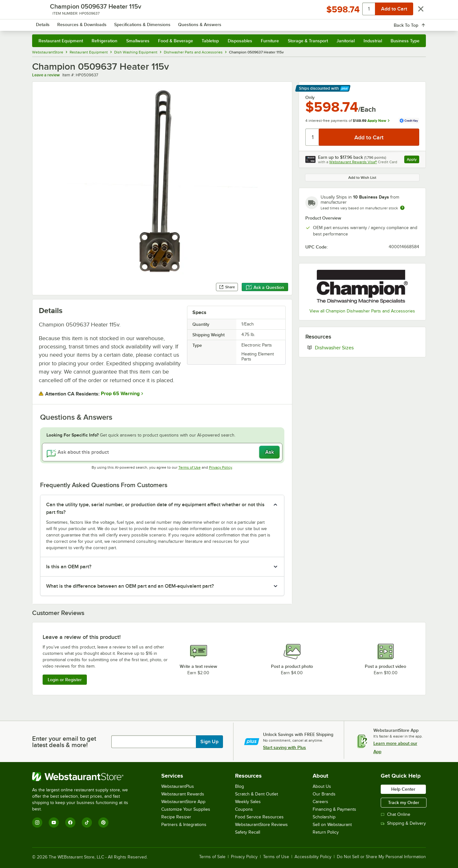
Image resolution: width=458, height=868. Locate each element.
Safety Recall (248, 832)
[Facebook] (70, 822)
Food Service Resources (259, 817)
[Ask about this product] (162, 452)
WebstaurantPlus (178, 786)
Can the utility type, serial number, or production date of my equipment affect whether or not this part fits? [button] (155, 508)
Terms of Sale (212, 857)
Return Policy (326, 832)
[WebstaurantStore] (84, 777)
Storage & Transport (308, 41)
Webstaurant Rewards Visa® (353, 162)
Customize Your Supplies (186, 809)
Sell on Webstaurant (332, 825)
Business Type (405, 41)
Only (310, 97)
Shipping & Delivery (403, 823)
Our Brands (324, 794)
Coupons (244, 809)
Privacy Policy (221, 467)
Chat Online (396, 814)
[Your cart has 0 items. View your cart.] (416, 22)
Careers (320, 802)
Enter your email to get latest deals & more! (64, 742)
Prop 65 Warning (120, 394)
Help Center (403, 789)
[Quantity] (312, 137)
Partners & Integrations (184, 825)
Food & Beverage (176, 41)
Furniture (270, 41)
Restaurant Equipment (61, 41)
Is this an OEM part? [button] (69, 567)
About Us (322, 786)
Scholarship (324, 817)
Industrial (373, 41)
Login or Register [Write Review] (65, 680)
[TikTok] (87, 822)
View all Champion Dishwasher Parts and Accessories (362, 311)
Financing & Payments (334, 809)
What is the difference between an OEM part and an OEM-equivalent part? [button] (130, 586)
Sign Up (209, 742)
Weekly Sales (248, 802)
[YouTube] (54, 822)
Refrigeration (104, 41)
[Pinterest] (103, 822)
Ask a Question (265, 287)
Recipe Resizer (176, 817)
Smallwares (138, 41)
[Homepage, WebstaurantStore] (86, 22)
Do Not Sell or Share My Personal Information (381, 857)
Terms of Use (190, 467)
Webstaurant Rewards (183, 794)
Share (227, 287)
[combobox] (221, 22)
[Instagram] (37, 822)
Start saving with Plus (285, 747)
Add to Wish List (362, 178)
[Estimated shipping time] (402, 208)
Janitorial (346, 41)
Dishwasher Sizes (354, 347)
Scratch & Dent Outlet (257, 794)
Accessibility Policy (313, 857)
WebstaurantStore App (183, 802)
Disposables (240, 41)
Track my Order (404, 802)
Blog (239, 786)
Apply (413, 160)
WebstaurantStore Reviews (261, 825)
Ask (270, 452)
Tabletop (210, 41)
